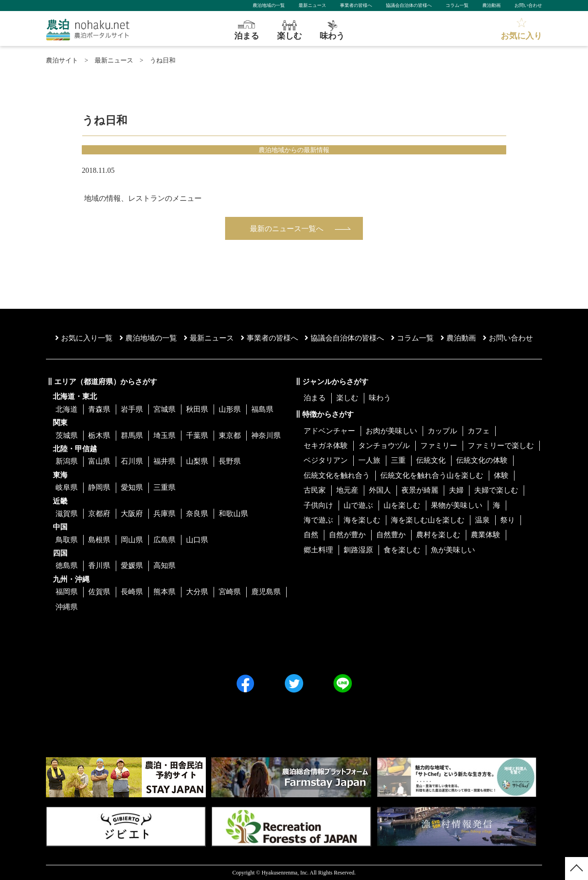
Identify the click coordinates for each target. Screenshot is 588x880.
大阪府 (132, 514)
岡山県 (132, 540)
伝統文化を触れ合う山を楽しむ (432, 475)
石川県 (132, 461)
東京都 (230, 435)
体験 (501, 475)
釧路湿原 (358, 550)
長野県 (230, 461)
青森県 (99, 409)
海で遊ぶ (318, 520)
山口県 (197, 540)
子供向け (318, 505)
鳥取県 (67, 540)
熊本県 (164, 592)
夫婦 (456, 490)
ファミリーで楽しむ (501, 446)
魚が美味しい (453, 550)
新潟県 (67, 461)
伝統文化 (431, 460)
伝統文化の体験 (482, 460)
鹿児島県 (266, 592)
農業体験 (486, 535)
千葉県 (197, 435)
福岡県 (67, 592)
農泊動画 (492, 5)
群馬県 (132, 435)
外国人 (380, 490)
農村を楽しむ (438, 535)
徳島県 (67, 565)
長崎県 (132, 592)
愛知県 (132, 487)
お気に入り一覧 (84, 338)
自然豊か (391, 535)
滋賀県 (67, 514)
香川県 (99, 565)
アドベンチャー (329, 431)
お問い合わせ (528, 5)
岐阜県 (67, 487)
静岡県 (99, 487)
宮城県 (164, 409)
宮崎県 (230, 592)
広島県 (164, 540)
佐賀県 (99, 592)
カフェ (479, 431)
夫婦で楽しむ (496, 490)
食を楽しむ (402, 550)
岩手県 (132, 409)
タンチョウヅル (384, 446)
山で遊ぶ (358, 505)
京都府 (99, 514)
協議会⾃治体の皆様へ (344, 338)
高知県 (164, 565)
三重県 (164, 487)
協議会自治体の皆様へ (409, 5)
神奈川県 (266, 435)
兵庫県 (164, 514)
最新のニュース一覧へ (287, 229)
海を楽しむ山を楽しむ (428, 520)
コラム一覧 (457, 5)
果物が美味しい (457, 505)
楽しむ (347, 398)
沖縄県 (67, 607)
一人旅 (369, 460)
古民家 (315, 490)
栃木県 (99, 435)
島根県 (99, 540)
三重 (398, 460)
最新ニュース (312, 5)
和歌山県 (233, 514)
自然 (311, 535)
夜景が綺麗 (420, 490)
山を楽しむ (402, 505)
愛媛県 (132, 565)
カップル (442, 431)
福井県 (164, 461)
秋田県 (197, 409)
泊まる (315, 398)
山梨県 (197, 461)
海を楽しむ (362, 520)
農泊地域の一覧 (269, 5)
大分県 (197, 592)
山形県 (230, 409)
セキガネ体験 (326, 446)
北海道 (67, 409)
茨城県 (67, 435)
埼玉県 (164, 435)
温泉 (482, 520)
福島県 (262, 409)
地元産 (347, 490)
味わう (380, 398)
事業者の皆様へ (356, 5)
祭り (508, 520)
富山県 (99, 461)
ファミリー (439, 446)
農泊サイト (62, 60)
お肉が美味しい (391, 431)
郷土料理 (318, 550)
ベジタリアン (326, 460)
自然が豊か (347, 535)
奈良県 (197, 514)
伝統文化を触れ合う (337, 475)
